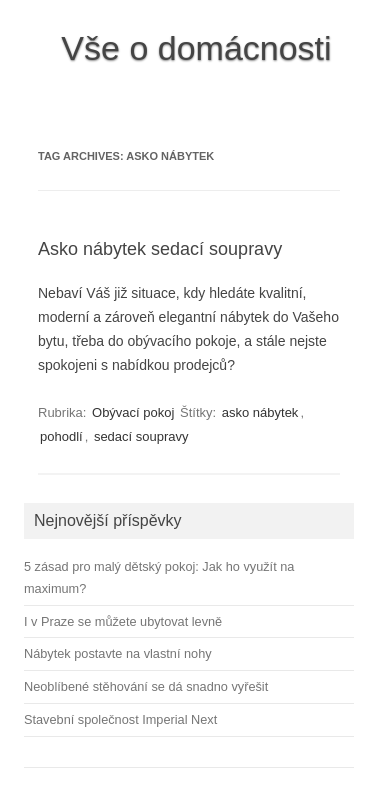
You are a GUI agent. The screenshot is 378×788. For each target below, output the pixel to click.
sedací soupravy (141, 436)
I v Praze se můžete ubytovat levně (123, 621)
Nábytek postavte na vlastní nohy (118, 653)
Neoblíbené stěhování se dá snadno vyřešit (146, 686)
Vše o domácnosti (196, 48)
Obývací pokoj (133, 412)
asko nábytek (260, 412)
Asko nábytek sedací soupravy (160, 249)
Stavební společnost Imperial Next (120, 719)
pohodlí (61, 436)
